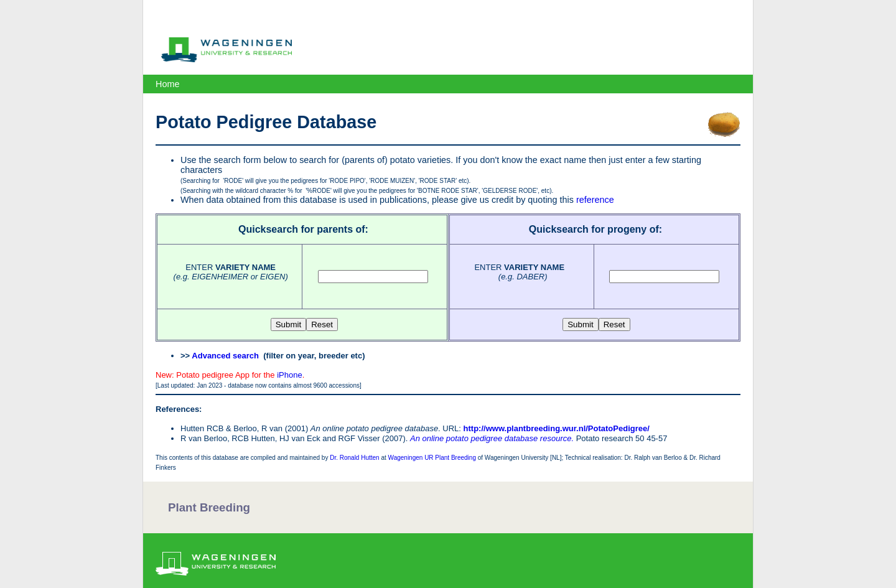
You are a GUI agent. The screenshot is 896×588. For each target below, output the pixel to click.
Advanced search (225, 356)
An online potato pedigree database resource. (492, 438)
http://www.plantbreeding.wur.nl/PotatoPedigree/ (557, 428)
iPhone (289, 375)
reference (595, 200)
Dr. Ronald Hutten (355, 458)
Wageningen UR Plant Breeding (432, 458)
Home (167, 84)
